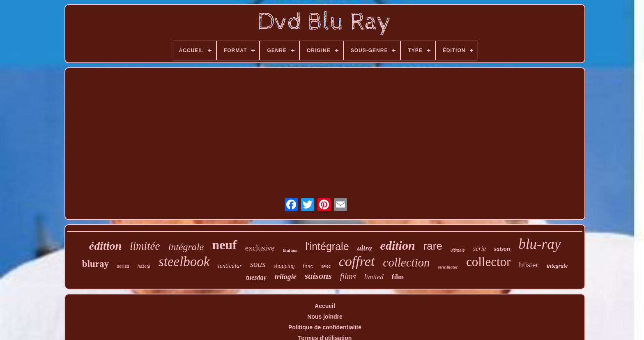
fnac (308, 266)
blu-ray (539, 244)
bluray (95, 264)
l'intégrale (327, 246)
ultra (365, 248)
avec (326, 266)
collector (488, 262)
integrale (557, 266)
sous (258, 264)
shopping (284, 266)
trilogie (286, 277)
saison (502, 249)
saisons (318, 276)
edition (398, 245)
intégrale (186, 247)
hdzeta (144, 266)
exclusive (260, 248)
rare (433, 246)
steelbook (184, 262)
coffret (357, 261)
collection (406, 262)
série (480, 249)
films (348, 276)
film (398, 277)
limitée (145, 246)
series (123, 266)
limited (374, 277)
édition (105, 246)
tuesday (256, 277)
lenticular (230, 266)
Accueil (325, 306)
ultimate (458, 250)
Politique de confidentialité (325, 327)
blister (529, 265)
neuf (224, 245)
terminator (448, 267)
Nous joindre (325, 317)
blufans (290, 250)
